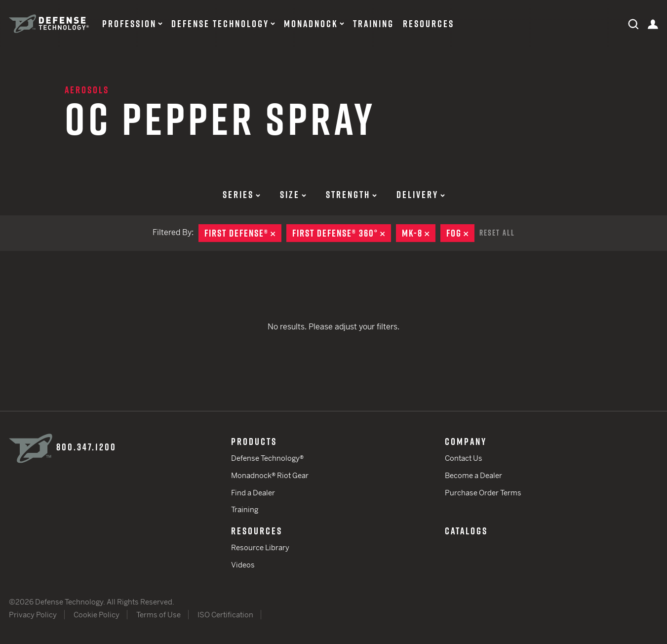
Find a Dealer (253, 493)
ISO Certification (225, 615)
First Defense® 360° (342, 233)
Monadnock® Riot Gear (270, 475)
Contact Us (464, 458)
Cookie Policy (97, 615)
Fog (460, 233)
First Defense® (243, 233)
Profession (129, 24)
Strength (351, 195)
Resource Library (260, 547)
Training (373, 24)
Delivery (421, 195)
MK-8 (419, 233)
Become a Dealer (473, 475)
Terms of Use (158, 615)
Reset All (497, 233)
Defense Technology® (267, 458)
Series (241, 195)
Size (293, 195)
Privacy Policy (33, 615)
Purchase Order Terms (483, 493)
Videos (243, 565)
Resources (429, 24)
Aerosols (87, 90)
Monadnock (311, 24)
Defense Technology (220, 24)
